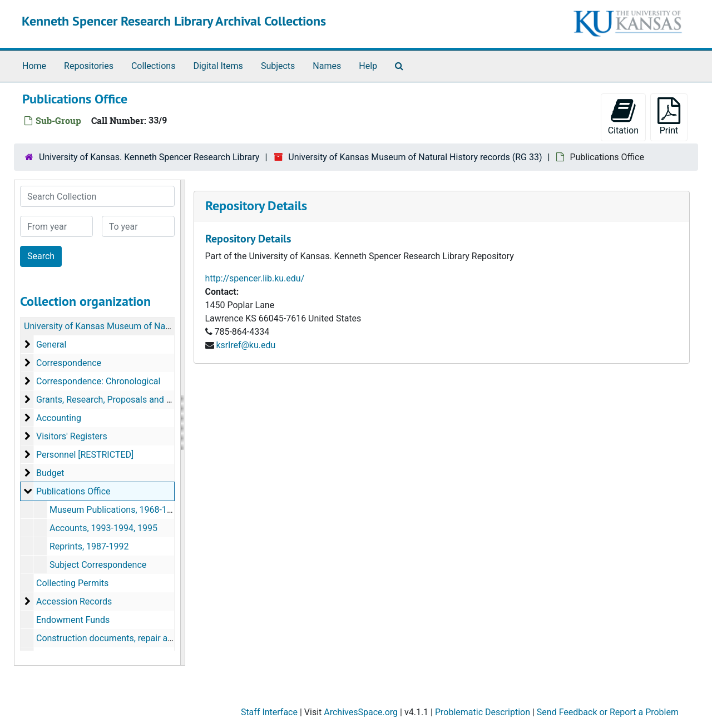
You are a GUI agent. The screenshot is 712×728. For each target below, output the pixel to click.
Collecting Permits (72, 583)
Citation (623, 117)
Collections (154, 66)
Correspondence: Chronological (98, 381)
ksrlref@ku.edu (246, 345)
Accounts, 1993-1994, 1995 (103, 528)
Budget (50, 473)
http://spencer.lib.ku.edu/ (255, 278)
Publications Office (73, 491)
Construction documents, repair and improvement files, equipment (166, 638)
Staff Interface (269, 712)
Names (327, 66)
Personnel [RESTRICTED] (85, 455)
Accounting (59, 418)
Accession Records (74, 601)
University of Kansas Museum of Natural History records (135, 326)
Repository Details (256, 205)
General (51, 345)
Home (34, 66)
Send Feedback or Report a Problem (608, 712)
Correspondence (69, 363)
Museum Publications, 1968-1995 (116, 510)
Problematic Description (483, 712)
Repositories (89, 66)
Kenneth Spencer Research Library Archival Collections (174, 21)
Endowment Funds (73, 620)
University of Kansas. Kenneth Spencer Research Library (149, 157)
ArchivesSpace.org (361, 712)
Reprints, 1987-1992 (89, 546)
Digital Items (218, 66)
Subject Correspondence (98, 565)
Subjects (278, 66)
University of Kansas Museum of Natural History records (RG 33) (415, 157)
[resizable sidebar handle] (182, 423)
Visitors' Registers (72, 436)
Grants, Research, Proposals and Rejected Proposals (139, 400)
